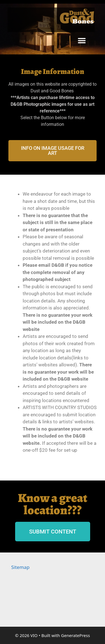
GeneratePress (75, 635)
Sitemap (20, 567)
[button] (82, 40)
